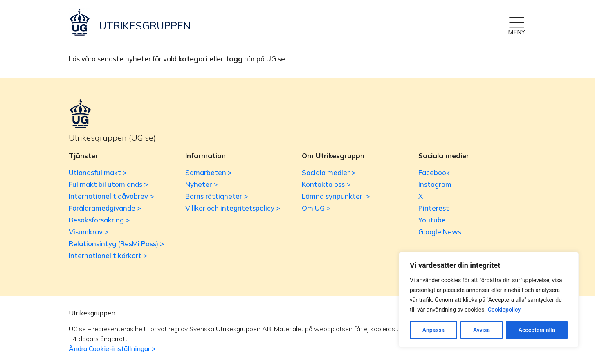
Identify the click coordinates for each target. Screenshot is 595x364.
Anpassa (433, 330)
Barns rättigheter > (217, 196)
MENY (516, 32)
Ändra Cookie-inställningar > (112, 348)
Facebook (434, 172)
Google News (440, 232)
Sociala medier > (329, 172)
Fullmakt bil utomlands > (108, 184)
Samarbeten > (209, 172)
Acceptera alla (537, 330)
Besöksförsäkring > (99, 220)
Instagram (435, 184)
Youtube (432, 220)
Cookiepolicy (504, 310)
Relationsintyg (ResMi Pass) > (116, 244)
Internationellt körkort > (108, 255)
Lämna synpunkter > (336, 196)
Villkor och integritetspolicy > (233, 208)
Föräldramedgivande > (105, 208)
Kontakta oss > (326, 184)
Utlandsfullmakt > (98, 172)
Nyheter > (201, 184)
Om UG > (316, 208)
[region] (489, 300)
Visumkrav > (89, 232)
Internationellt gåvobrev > (111, 196)
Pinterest (434, 208)
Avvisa (482, 330)
